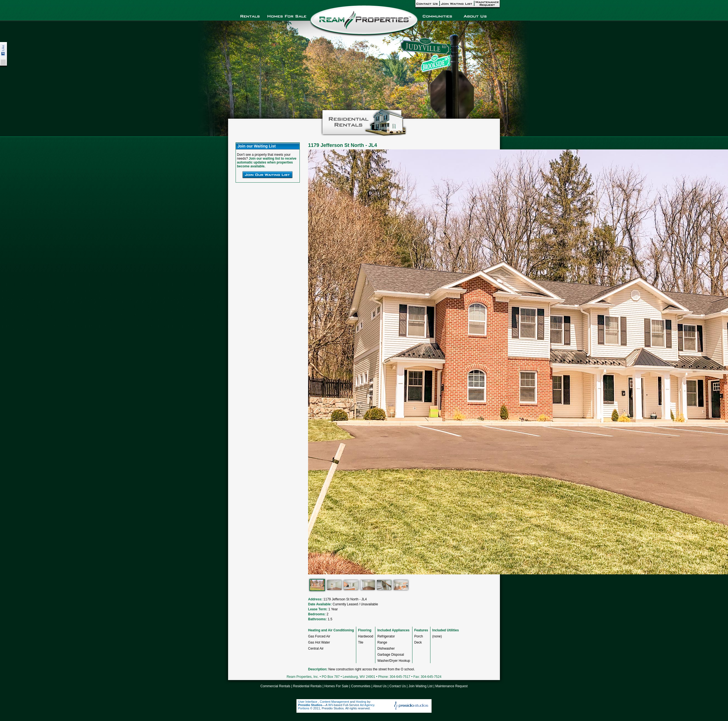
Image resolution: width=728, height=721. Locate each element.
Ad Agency (367, 705)
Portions (304, 708)
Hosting (361, 702)
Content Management (334, 702)
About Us (380, 686)
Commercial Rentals (275, 686)
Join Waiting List (421, 686)
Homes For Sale (336, 686)
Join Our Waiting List (267, 175)
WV (331, 705)
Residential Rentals (307, 686)
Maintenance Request (451, 686)
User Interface (308, 702)
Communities (361, 686)
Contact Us (398, 686)
